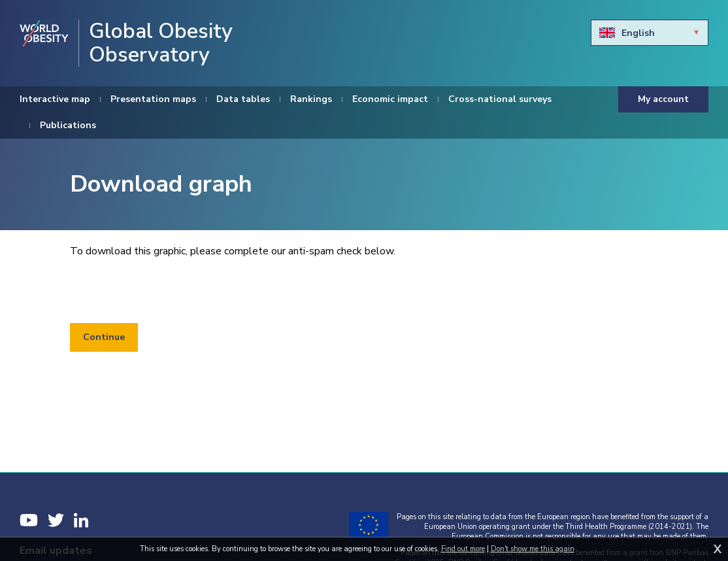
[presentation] (169, 291)
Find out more (463, 549)
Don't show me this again (533, 549)
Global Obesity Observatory (161, 43)
